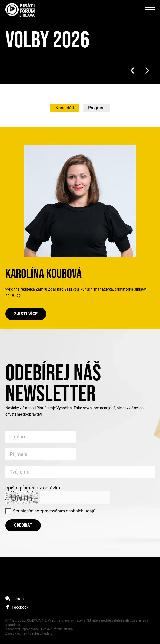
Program (96, 108)
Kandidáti (65, 108)
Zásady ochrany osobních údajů (29, 633)
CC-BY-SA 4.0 (37, 620)
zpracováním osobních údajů (68, 511)
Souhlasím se (54, 511)
